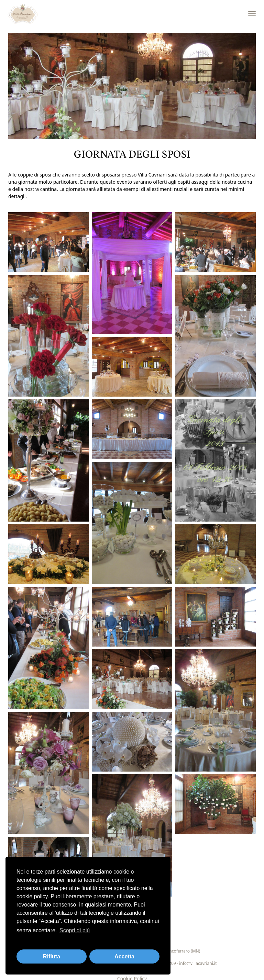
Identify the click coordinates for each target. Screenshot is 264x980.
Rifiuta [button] (52, 956)
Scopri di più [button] (75, 930)
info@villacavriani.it (198, 963)
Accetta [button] (124, 956)
